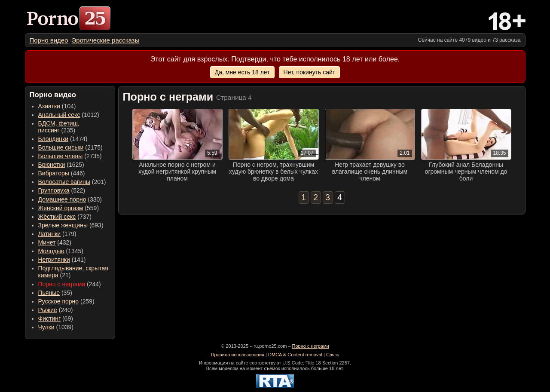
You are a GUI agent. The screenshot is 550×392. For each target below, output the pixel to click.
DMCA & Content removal (295, 355)
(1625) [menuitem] (61, 165)
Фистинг (50, 318)
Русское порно (59, 301)
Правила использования (238, 355)
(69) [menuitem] (56, 318)
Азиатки (49, 106)
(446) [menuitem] (62, 173)
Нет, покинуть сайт (310, 72)
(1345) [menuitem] (61, 251)
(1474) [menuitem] (63, 139)
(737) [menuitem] (65, 217)
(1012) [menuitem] (69, 115)
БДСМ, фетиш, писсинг (59, 127)
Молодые (51, 251)
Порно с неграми (62, 284)
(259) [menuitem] (66, 301)
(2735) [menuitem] (70, 156)
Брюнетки (52, 165)
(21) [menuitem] (73, 272)
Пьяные (49, 293)
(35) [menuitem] (55, 293)
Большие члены (61, 156)
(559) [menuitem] (69, 208)
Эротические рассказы (106, 40)
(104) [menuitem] (57, 106)
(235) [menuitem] (59, 127)
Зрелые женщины (63, 225)
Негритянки (54, 260)
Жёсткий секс (57, 217)
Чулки (46, 327)
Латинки (50, 234)
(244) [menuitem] (70, 284)
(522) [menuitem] (62, 190)
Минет (47, 242)
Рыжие (48, 310)
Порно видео (49, 40)
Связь (333, 355)
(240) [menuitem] (56, 310)
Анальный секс (59, 115)
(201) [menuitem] (72, 182)
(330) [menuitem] (70, 199)
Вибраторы (54, 173)
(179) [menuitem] (57, 234)
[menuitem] (49, 40)
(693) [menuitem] (71, 225)
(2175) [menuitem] (70, 147)
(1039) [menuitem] (56, 327)
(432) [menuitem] (55, 242)
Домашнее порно (62, 199)
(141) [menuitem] (62, 260)
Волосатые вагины (64, 182)
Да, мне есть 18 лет (242, 72)
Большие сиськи (61, 147)
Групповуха (54, 190)
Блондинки (53, 139)
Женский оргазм (61, 208)
